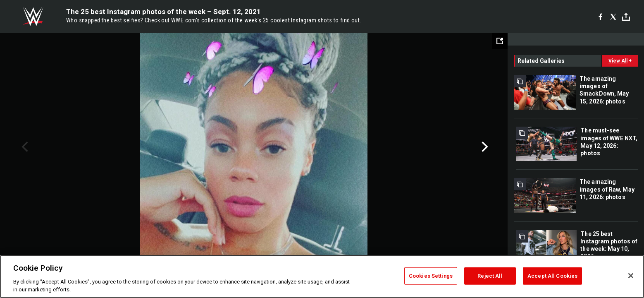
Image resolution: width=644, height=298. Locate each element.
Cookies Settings (431, 276)
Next (484, 147)
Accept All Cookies (552, 276)
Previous (24, 147)
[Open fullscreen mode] (500, 41)
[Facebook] (600, 17)
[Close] (631, 276)
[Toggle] (626, 17)
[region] (322, 276)
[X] (613, 17)
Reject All (490, 276)
